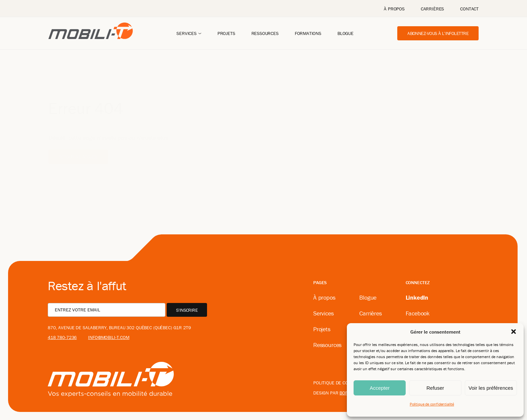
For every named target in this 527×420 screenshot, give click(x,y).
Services (187, 33)
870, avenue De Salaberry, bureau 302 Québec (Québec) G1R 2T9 (119, 328)
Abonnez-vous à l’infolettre (438, 33)
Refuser (435, 388)
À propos (394, 9)
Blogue (346, 33)
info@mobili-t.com (109, 337)
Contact (469, 9)
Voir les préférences (491, 388)
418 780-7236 (62, 337)
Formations (308, 33)
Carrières (432, 9)
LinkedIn (417, 297)
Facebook (418, 313)
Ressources (265, 33)
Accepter (380, 388)
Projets (226, 33)
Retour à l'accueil (78, 147)
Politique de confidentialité (432, 404)
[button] (514, 332)
